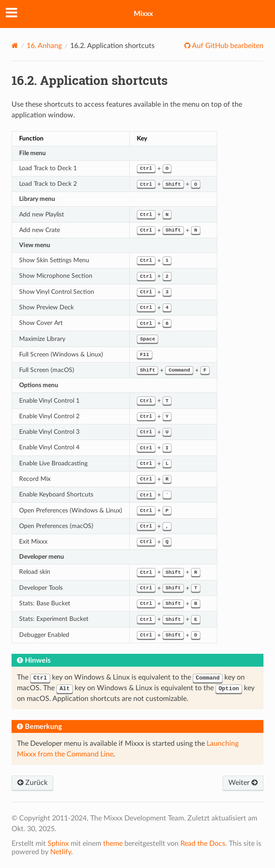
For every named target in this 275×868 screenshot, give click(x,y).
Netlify (61, 852)
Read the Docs (203, 844)
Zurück (32, 783)
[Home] (15, 46)
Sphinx (58, 844)
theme (113, 844)
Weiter (243, 783)
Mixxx (143, 14)
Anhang (44, 46)
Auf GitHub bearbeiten (227, 46)
